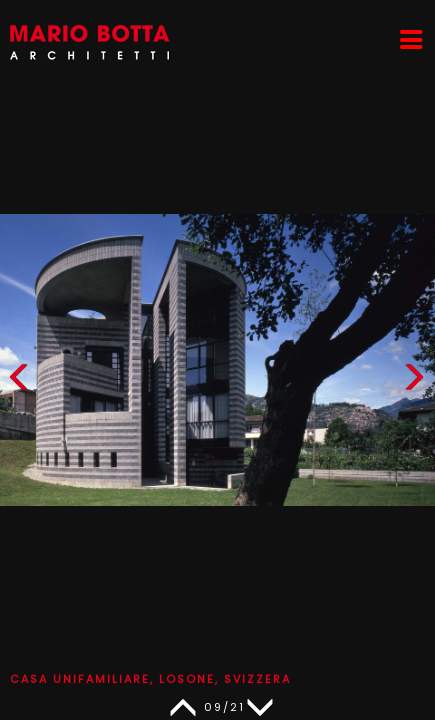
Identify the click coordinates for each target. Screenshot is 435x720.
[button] (414, 381)
